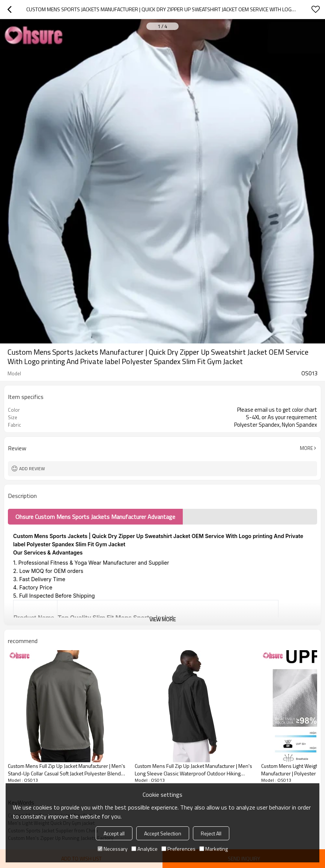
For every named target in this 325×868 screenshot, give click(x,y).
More (306, 448)
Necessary (113, 849)
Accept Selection (163, 833)
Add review (32, 468)
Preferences (178, 849)
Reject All (211, 833)
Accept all (114, 833)
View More (162, 619)
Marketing (214, 849)
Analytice (144, 849)
